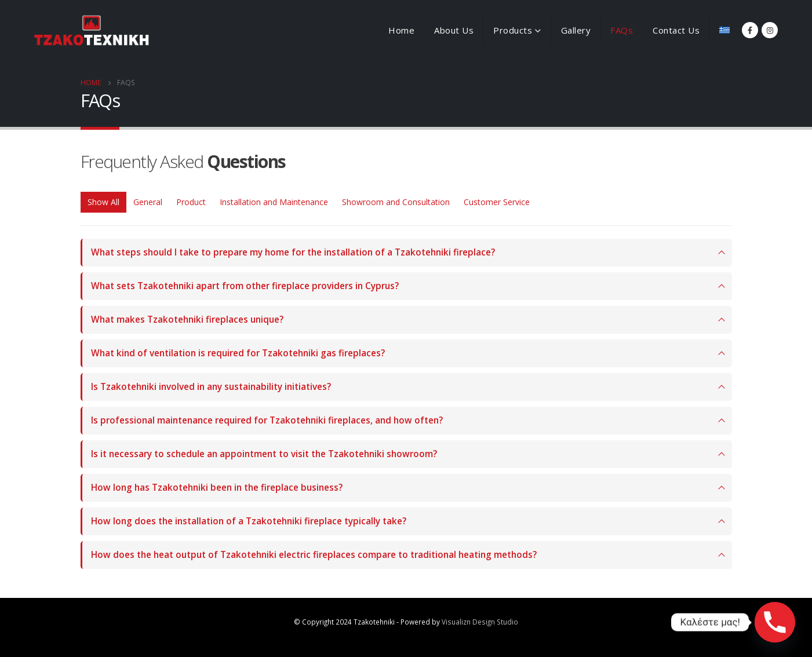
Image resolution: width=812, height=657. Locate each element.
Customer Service (497, 202)
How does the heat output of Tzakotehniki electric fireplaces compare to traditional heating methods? (314, 555)
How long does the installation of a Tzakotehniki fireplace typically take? (249, 521)
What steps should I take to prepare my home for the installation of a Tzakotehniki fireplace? (293, 252)
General (148, 202)
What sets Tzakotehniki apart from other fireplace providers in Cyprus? (245, 286)
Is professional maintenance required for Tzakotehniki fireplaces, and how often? (267, 420)
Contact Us (676, 30)
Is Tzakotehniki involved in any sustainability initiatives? (211, 387)
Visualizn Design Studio (480, 622)
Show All (103, 202)
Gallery (576, 30)
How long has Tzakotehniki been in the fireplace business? (217, 488)
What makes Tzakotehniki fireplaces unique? (187, 320)
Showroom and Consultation (396, 202)
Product (191, 202)
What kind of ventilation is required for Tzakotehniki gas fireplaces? (238, 353)
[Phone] (775, 622)
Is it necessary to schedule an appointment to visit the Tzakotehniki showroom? (264, 454)
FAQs (622, 30)
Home (401, 30)
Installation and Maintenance (274, 202)
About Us (454, 30)
